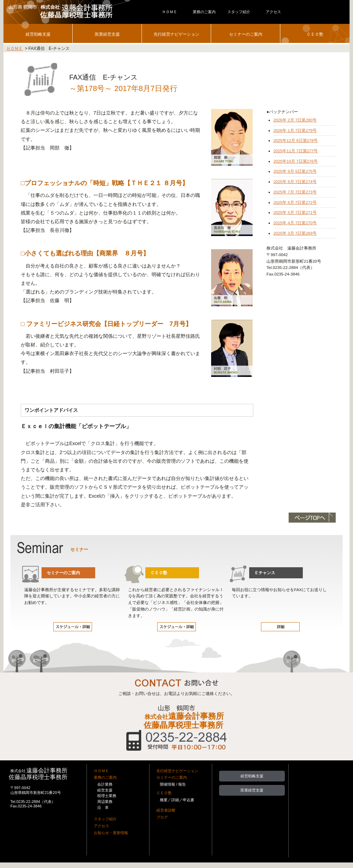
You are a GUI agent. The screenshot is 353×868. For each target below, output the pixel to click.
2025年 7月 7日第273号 (295, 192)
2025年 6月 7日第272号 (295, 202)
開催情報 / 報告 (173, 784)
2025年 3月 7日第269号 (295, 233)
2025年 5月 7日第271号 (295, 212)
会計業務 (105, 784)
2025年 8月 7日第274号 (295, 182)
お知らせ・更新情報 (111, 833)
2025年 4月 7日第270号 (295, 223)
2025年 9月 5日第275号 (295, 171)
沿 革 (103, 807)
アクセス (101, 826)
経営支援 (105, 790)
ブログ (162, 817)
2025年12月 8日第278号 (296, 140)
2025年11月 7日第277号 (296, 151)
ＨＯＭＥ (15, 48)
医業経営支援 (107, 34)
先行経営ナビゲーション (176, 34)
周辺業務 (105, 802)
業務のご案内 (105, 777)
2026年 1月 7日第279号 (295, 130)
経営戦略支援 (38, 34)
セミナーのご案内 (246, 34)
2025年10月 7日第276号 (296, 161)
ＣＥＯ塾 (315, 34)
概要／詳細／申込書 (177, 800)
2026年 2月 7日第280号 (295, 120)
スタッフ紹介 (105, 819)
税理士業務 (107, 796)
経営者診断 (166, 810)
